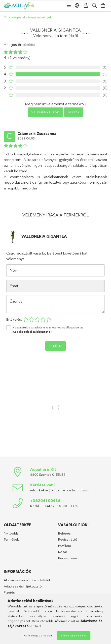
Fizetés (9, 592)
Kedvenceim (67, 558)
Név (13, 270)
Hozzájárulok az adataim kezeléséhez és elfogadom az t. (48, 330)
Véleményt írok (45, 112)
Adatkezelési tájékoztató (23, 586)
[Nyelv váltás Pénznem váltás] (77, 6)
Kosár (63, 552)
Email (14, 286)
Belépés (64, 533)
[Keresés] (94, 6)
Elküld (55, 346)
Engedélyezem (73, 635)
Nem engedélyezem (38, 635)
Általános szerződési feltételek (27, 580)
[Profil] (86, 6)
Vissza (74, 112)
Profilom (65, 546)
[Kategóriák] (69, 6)
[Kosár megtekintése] (103, 6)
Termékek (11, 539)
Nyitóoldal (12, 533)
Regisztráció (68, 539)
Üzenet (16, 301)
